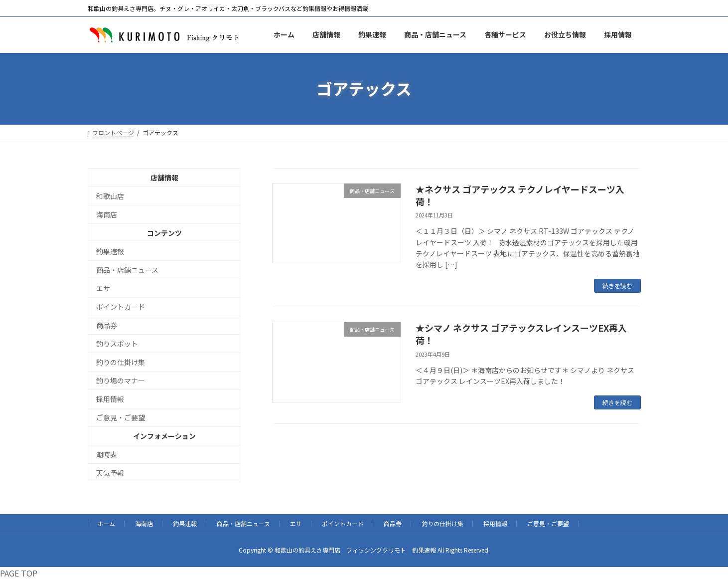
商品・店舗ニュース (127, 270)
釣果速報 (110, 251)
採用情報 (110, 399)
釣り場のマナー (121, 381)
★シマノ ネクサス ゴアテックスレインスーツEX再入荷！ (521, 334)
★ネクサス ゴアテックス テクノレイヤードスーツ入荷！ (520, 195)
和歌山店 (110, 196)
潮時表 (107, 454)
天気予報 (110, 473)
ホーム (106, 523)
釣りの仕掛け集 (121, 362)
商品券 (107, 325)
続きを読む (617, 286)
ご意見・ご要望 (121, 417)
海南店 (107, 214)
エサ (103, 288)
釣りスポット (117, 344)
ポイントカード (121, 307)
